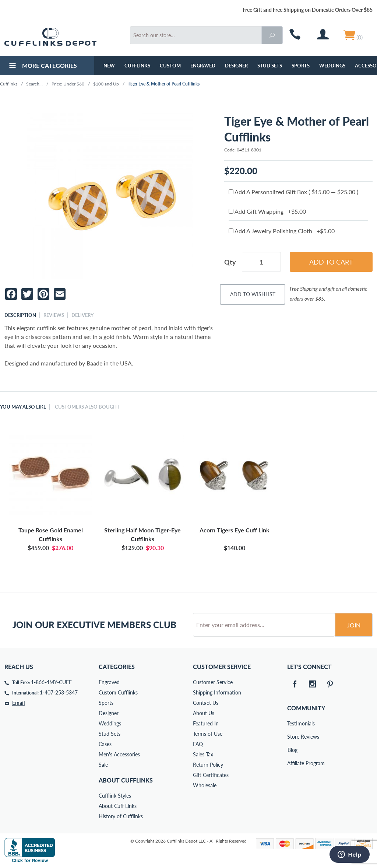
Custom (170, 66)
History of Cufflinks (121, 816)
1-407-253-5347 (59, 692)
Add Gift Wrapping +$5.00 (267, 211)
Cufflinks (137, 66)
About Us (204, 713)
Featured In (206, 723)
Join (354, 625)
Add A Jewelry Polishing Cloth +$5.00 (282, 231)
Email (18, 703)
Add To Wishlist (253, 294)
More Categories (42, 66)
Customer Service (213, 682)
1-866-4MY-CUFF (51, 682)
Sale (103, 765)
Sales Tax (203, 754)
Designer (236, 66)
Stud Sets (270, 66)
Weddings (332, 66)
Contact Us (206, 703)
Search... (34, 84)
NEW (109, 66)
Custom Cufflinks (118, 692)
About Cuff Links (118, 806)
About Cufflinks (126, 780)
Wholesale (205, 785)
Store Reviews (292, 737)
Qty (230, 262)
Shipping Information (217, 692)
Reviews (54, 315)
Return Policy (208, 765)
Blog (293, 750)
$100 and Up (106, 84)
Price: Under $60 (68, 84)
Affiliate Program (292, 763)
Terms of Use (208, 734)
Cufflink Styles (115, 796)
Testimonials (292, 723)
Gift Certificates (211, 775)
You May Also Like (23, 407)
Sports (301, 66)
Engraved (203, 66)
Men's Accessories (119, 754)
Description (20, 315)
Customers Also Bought (87, 407)
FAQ (198, 744)
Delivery (82, 315)
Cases (105, 744)
